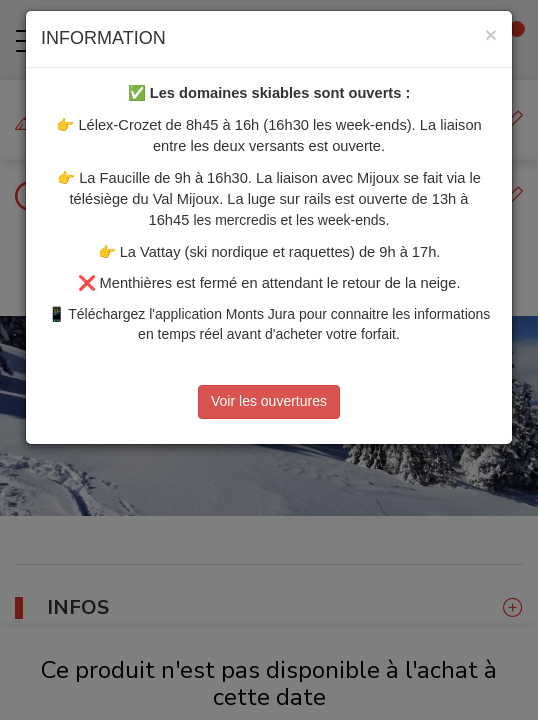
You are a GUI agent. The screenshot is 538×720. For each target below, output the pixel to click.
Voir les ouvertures (269, 401)
